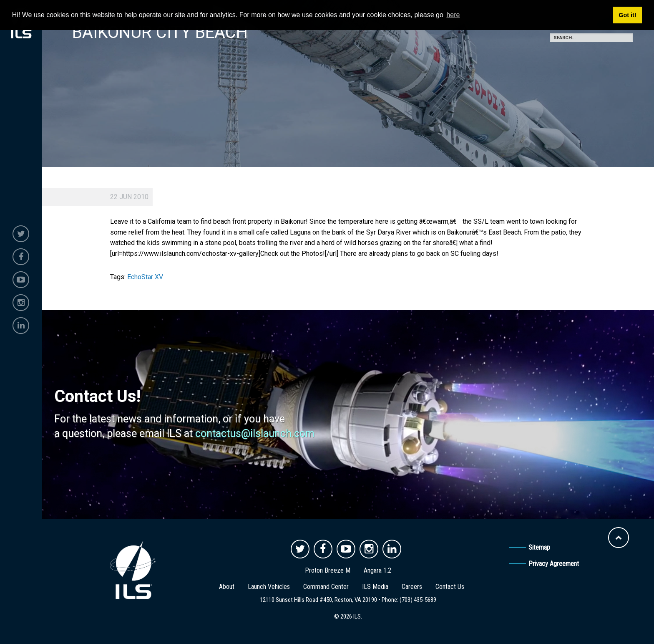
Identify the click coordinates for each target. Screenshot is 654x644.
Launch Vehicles (269, 587)
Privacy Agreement (554, 564)
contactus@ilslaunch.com (255, 433)
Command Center (326, 587)
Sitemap (539, 547)
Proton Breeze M (328, 570)
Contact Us (450, 587)
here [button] (453, 15)
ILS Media (375, 587)
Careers (412, 587)
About (227, 587)
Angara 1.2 (377, 570)
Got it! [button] (627, 15)
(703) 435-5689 (418, 600)
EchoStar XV (145, 277)
